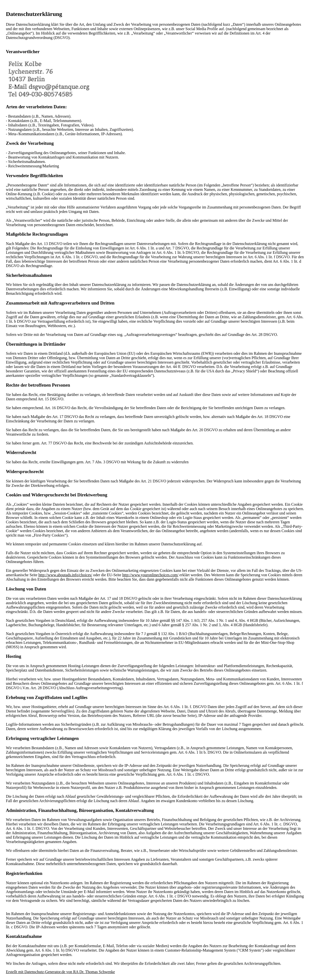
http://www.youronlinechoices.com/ (150, 575)
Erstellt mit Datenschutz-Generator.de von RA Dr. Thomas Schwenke (60, 972)
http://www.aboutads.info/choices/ (65, 575)
